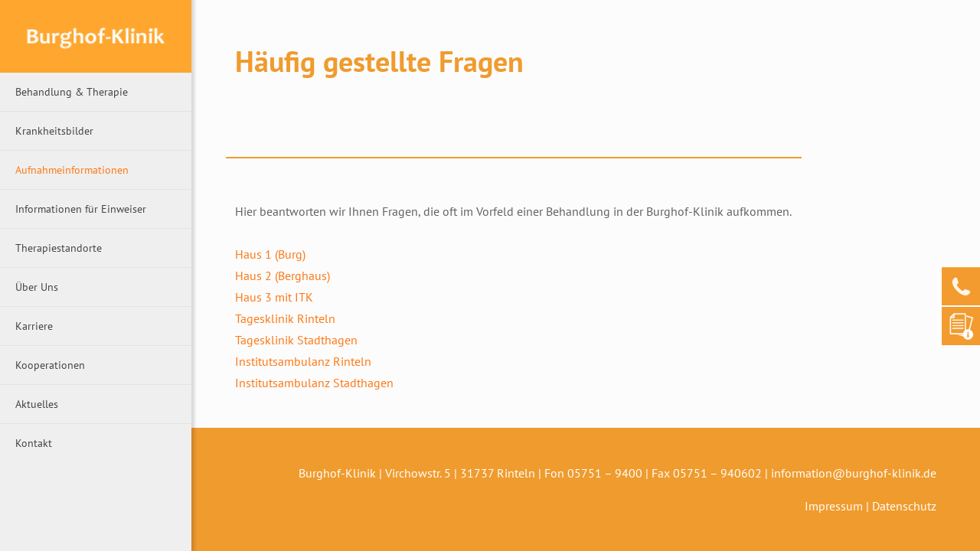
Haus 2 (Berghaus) (283, 275)
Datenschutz (904, 506)
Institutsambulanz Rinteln (303, 361)
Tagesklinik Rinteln (285, 318)
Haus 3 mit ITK (274, 297)
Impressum (834, 506)
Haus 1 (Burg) (270, 254)
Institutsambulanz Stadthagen (314, 383)
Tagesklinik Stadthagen (296, 340)
